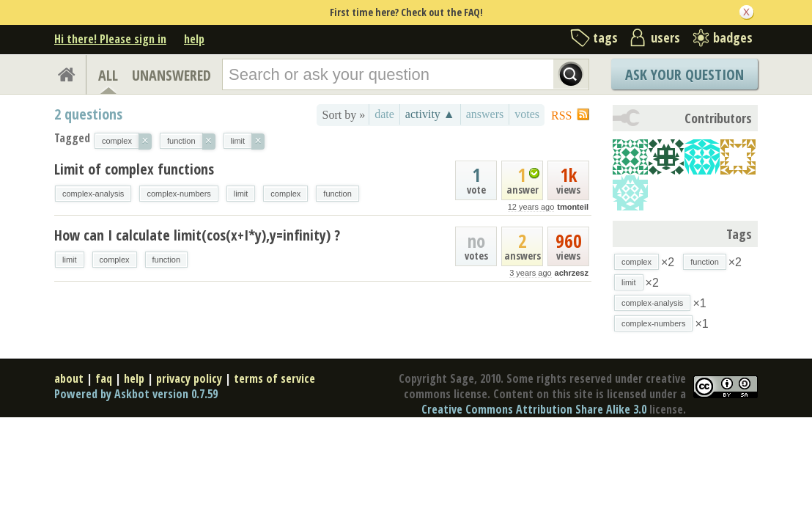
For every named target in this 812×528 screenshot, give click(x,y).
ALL (108, 75)
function (337, 194)
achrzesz (572, 273)
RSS (561, 115)
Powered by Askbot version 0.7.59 (136, 394)
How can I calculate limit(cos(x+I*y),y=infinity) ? (197, 235)
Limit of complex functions (134, 169)
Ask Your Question (684, 74)
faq (104, 378)
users (665, 37)
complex (285, 194)
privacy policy (189, 378)
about (69, 378)
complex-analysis (93, 194)
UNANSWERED (171, 75)
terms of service (274, 378)
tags (605, 37)
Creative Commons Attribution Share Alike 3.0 (534, 409)
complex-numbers (178, 194)
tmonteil (573, 207)
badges (733, 37)
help (194, 39)
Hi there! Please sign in (110, 39)
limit (241, 194)
